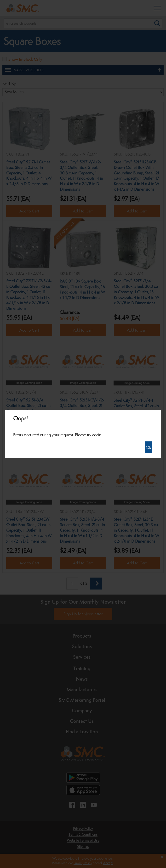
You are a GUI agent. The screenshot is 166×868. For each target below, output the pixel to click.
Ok (148, 447)
